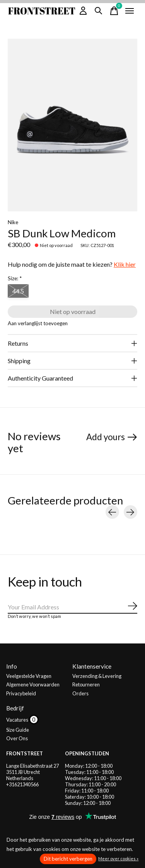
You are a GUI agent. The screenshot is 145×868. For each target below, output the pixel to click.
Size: (15, 278)
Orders (80, 693)
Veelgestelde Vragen (29, 676)
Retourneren (86, 684)
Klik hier (125, 264)
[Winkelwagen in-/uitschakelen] (114, 11)
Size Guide (18, 730)
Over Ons (17, 738)
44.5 (18, 291)
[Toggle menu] (130, 11)
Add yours (106, 437)
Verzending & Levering (97, 676)
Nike (13, 222)
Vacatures (18, 720)
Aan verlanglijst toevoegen (38, 323)
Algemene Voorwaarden (33, 684)
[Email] (72, 607)
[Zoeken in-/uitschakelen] (99, 11)
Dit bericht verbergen (68, 859)
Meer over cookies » (118, 859)
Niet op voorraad (73, 311)
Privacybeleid (21, 693)
